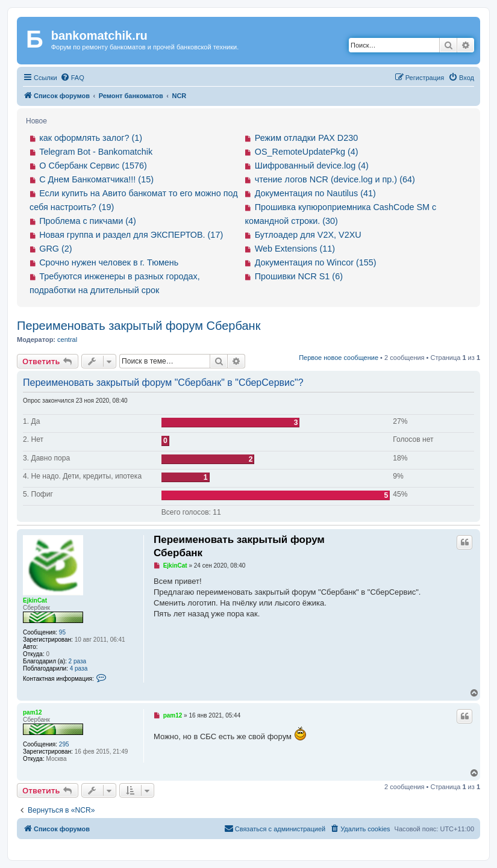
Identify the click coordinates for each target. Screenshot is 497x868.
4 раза (79, 668)
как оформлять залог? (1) (91, 138)
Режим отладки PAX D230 (307, 138)
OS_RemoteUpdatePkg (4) (307, 152)
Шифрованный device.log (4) (312, 166)
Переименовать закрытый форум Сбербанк (139, 326)
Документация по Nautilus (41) (315, 193)
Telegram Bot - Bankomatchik (96, 152)
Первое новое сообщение (339, 358)
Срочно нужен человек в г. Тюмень (109, 262)
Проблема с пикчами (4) (88, 221)
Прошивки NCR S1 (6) (299, 276)
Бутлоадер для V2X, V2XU (308, 235)
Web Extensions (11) (295, 249)
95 (62, 632)
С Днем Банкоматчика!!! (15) (96, 179)
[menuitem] (72, 78)
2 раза (78, 661)
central (67, 339)
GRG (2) (55, 249)
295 (64, 744)
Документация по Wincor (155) (316, 262)
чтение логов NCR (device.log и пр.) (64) (335, 179)
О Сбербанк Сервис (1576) (93, 166)
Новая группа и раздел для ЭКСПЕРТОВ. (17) (131, 235)
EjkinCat (35, 600)
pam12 (33, 712)
